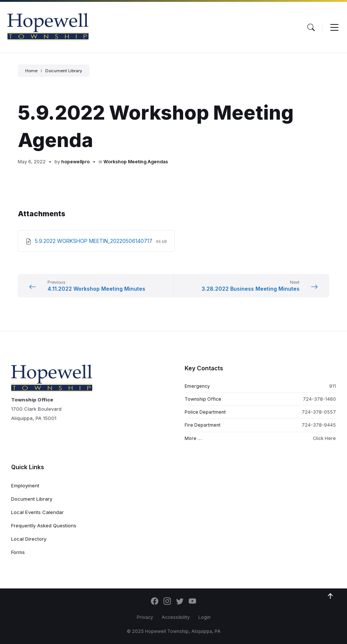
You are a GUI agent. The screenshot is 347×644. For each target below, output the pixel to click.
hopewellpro (75, 162)
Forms (18, 552)
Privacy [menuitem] (145, 617)
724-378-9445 (319, 425)
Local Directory (29, 539)
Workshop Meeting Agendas (136, 162)
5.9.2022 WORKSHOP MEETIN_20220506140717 (94, 241)
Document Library (64, 71)
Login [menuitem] (204, 617)
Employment (25, 485)
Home (31, 71)
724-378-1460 (319, 399)
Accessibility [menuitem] (176, 617)
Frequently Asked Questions (44, 525)
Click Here (324, 438)
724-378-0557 (319, 412)
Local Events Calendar (37, 512)
